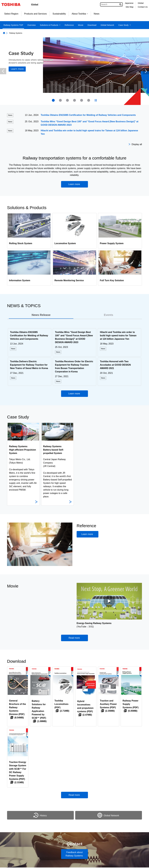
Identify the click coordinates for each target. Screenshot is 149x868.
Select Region (11, 14)
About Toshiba (80, 14)
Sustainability (59, 14)
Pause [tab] (96, 100)
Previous (3, 71)
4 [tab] (74, 100)
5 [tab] (82, 100)
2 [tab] (60, 100)
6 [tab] (89, 100)
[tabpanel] (74, 358)
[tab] (41, 315)
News (97, 14)
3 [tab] (67, 100)
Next (146, 71)
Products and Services (35, 14)
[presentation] (60, 100)
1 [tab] (53, 100)
